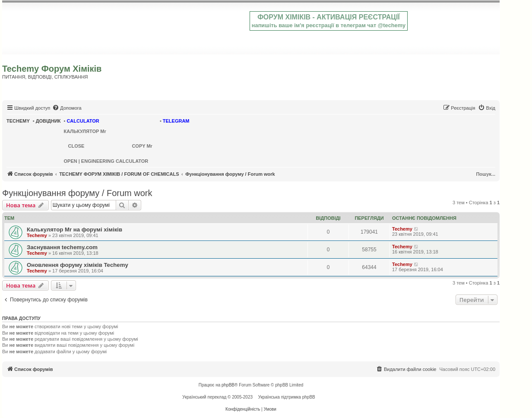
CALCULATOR (83, 121)
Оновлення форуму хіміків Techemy (78, 265)
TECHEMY (18, 121)
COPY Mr (142, 146)
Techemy (37, 235)
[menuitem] (67, 108)
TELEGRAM (176, 121)
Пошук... (486, 174)
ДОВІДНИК (48, 121)
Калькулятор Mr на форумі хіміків (74, 230)
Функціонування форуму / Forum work (77, 193)
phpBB (228, 385)
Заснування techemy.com (62, 247)
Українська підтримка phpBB (287, 397)
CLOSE (76, 146)
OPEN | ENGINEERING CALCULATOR (106, 161)
